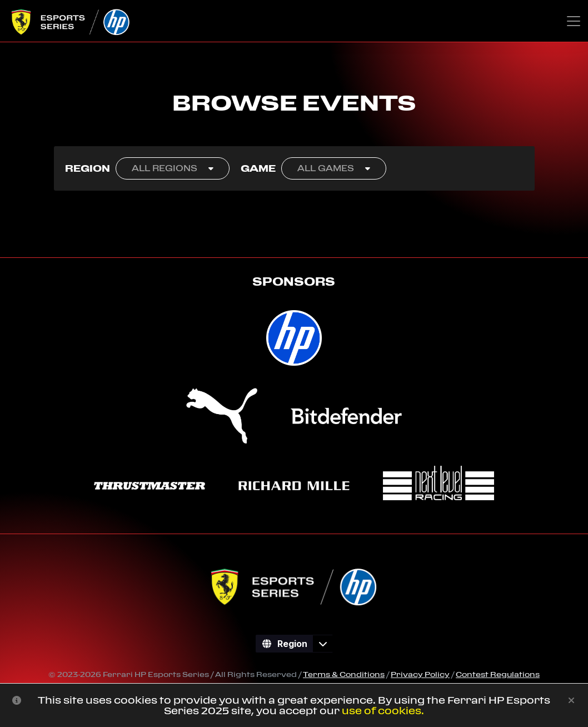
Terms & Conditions (344, 674)
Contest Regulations (498, 674)
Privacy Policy (420, 674)
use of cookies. (383, 711)
